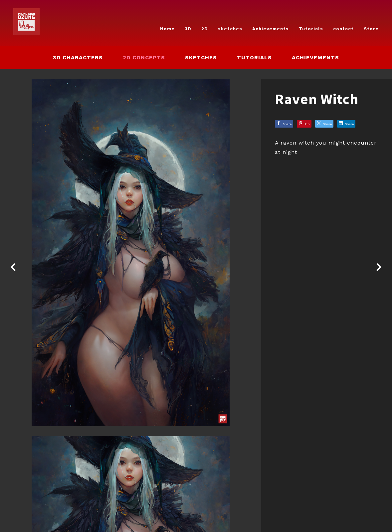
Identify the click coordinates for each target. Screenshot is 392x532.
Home (167, 29)
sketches (230, 29)
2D (205, 29)
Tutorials (311, 29)
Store (371, 29)
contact (343, 29)
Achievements (271, 29)
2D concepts (144, 57)
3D (188, 29)
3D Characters (78, 57)
